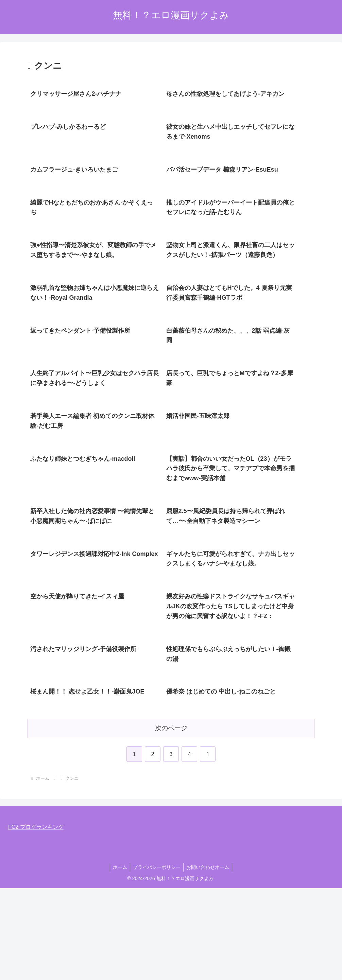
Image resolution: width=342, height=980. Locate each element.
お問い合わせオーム (209, 959)
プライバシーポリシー (157, 959)
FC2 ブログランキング (36, 919)
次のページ (171, 820)
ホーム (119, 959)
